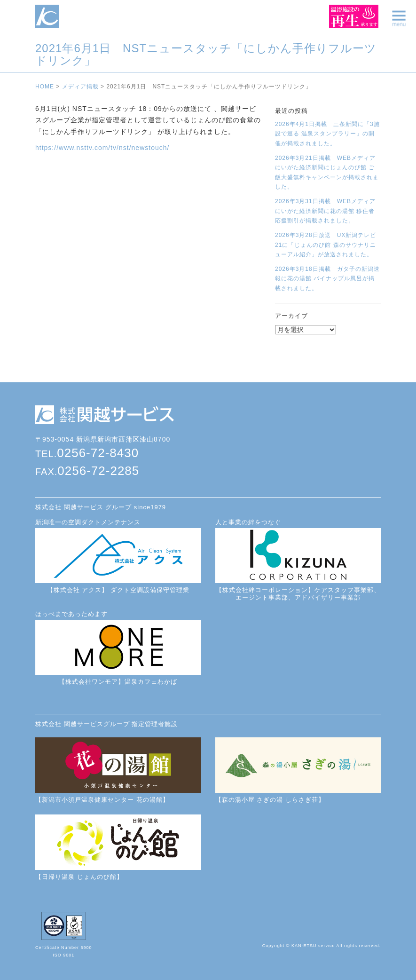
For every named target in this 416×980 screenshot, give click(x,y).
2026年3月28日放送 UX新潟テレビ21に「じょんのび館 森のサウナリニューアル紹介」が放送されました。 (326, 245)
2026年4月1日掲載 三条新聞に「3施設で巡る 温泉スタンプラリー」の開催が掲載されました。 (327, 134)
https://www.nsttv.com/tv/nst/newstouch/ (102, 148)
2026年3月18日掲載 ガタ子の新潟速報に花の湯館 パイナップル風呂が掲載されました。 (327, 279)
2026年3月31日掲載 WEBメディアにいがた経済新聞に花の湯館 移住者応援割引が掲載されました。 (325, 211)
